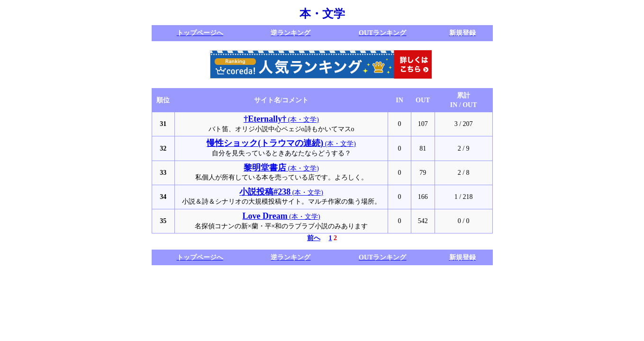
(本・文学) (281, 120)
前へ (314, 238)
